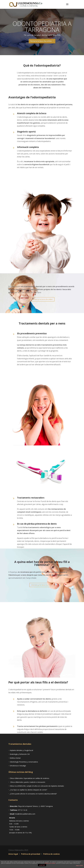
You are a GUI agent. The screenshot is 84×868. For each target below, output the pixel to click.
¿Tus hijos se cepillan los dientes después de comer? (28, 790)
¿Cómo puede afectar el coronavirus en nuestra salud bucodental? (33, 794)
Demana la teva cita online (41, 41)
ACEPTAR (42, 865)
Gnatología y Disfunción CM (20, 754)
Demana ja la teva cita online (42, 299)
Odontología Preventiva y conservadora (24, 762)
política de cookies (50, 863)
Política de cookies (51, 854)
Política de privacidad (31, 854)
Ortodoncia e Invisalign (18, 766)
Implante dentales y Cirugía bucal (21, 750)
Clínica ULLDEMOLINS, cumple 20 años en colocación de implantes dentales (37, 786)
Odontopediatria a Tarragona (42, 27)
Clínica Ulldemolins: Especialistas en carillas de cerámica (29, 778)
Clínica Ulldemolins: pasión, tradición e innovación (27, 782)
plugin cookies (79, 866)
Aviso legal (13, 854)
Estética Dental (15, 758)
